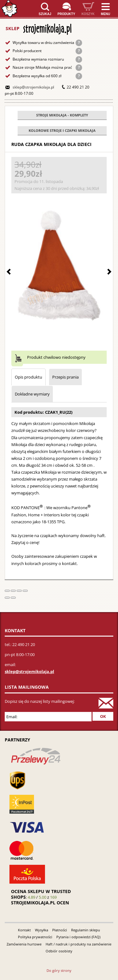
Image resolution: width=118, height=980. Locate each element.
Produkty (66, 14)
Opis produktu (28, 377)
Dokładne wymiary (32, 394)
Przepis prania (65, 377)
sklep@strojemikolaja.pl (33, 87)
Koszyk (88, 14)
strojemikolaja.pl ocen (40, 903)
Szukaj (45, 14)
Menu (106, 14)
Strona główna (9, 9)
